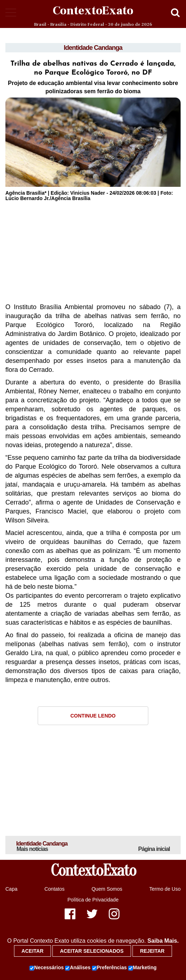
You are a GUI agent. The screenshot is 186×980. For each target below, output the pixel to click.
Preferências (109, 968)
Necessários (47, 968)
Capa (11, 889)
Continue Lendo (93, 716)
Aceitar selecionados (92, 951)
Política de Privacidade (93, 900)
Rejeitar (152, 951)
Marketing (142, 968)
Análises (78, 968)
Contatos (55, 889)
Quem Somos (107, 889)
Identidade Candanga (93, 48)
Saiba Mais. (163, 941)
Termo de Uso (165, 889)
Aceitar (32, 951)
